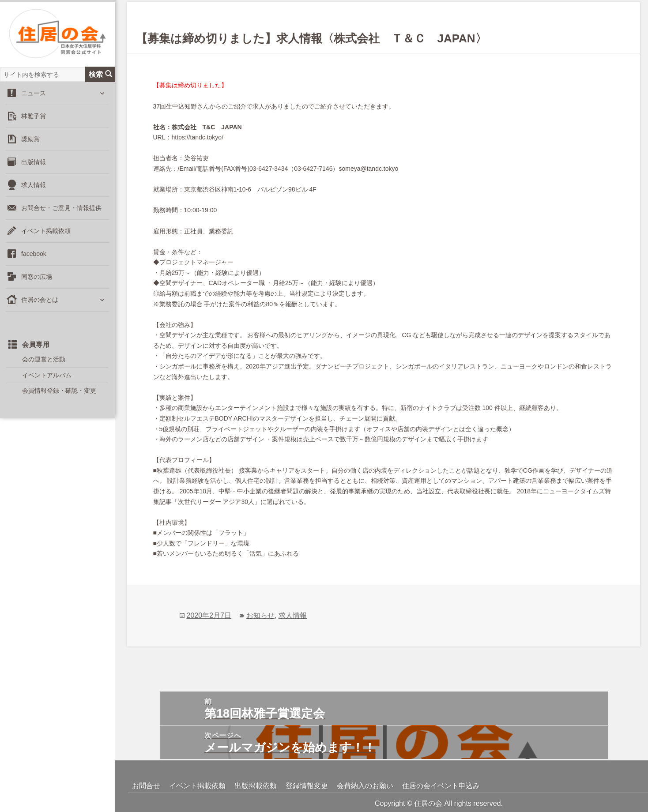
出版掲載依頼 (256, 786)
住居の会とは (40, 301)
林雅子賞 (34, 117)
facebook (34, 255)
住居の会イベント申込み (441, 786)
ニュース (34, 94)
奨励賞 (30, 140)
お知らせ (260, 615)
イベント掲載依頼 (46, 232)
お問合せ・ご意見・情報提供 (61, 209)
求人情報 (34, 186)
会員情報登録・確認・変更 (59, 391)
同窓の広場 (37, 278)
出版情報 (34, 163)
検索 (100, 75)
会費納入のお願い (365, 786)
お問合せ (146, 786)
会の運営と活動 (44, 360)
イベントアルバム (47, 376)
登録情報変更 (307, 786)
